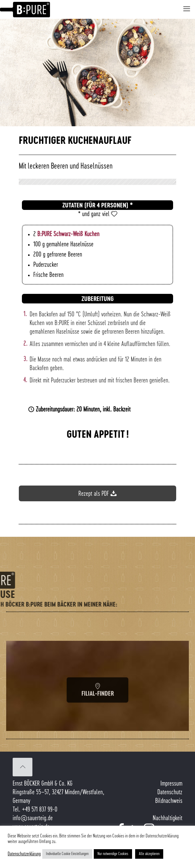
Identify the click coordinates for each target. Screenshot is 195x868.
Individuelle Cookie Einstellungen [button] (67, 854)
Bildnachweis (169, 801)
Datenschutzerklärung (24, 854)
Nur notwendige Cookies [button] (113, 854)
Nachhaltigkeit (168, 818)
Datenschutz (170, 792)
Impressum (171, 784)
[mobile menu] (187, 9)
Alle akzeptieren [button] (149, 854)
